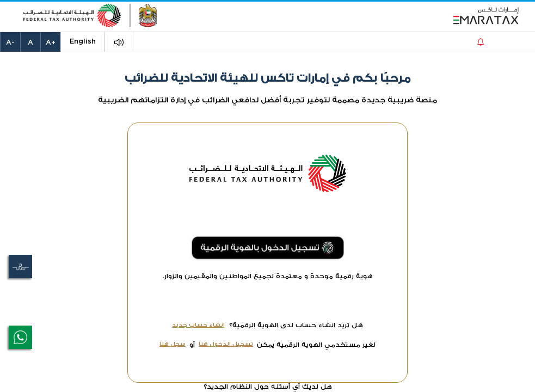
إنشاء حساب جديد (198, 325)
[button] (119, 42)
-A (10, 43)
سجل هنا (173, 344)
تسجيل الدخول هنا (226, 344)
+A (51, 43)
